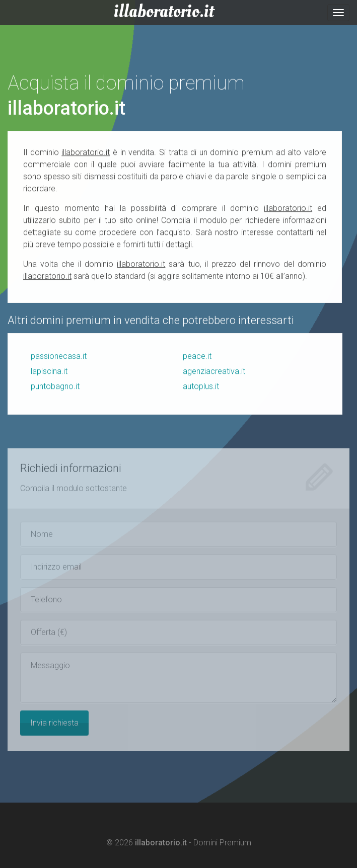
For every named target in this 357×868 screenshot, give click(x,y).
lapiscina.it (49, 372)
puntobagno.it (55, 387)
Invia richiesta (54, 725)
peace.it (197, 357)
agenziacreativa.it (214, 372)
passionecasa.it (59, 357)
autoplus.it (201, 387)
